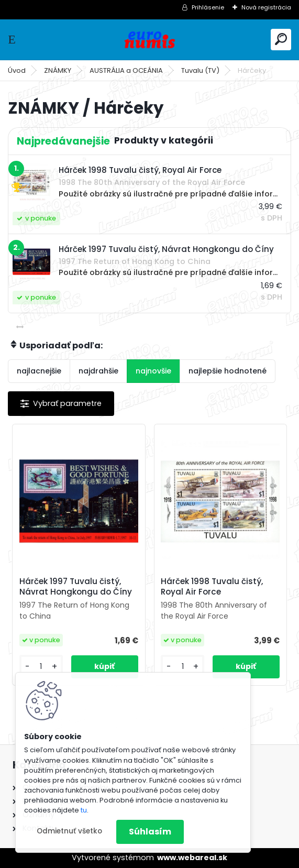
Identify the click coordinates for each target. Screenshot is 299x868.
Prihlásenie (208, 7)
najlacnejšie (39, 371)
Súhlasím (150, 832)
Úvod (17, 70)
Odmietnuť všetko (69, 831)
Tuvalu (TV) (200, 70)
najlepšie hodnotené (228, 371)
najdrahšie (98, 371)
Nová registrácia (266, 7)
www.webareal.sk (192, 858)
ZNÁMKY (58, 70)
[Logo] (150, 40)
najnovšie (153, 371)
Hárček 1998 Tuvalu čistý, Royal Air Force (212, 587)
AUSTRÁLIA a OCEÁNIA (126, 70)
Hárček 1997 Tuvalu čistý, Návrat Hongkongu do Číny (76, 587)
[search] (281, 39)
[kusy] (41, 667)
